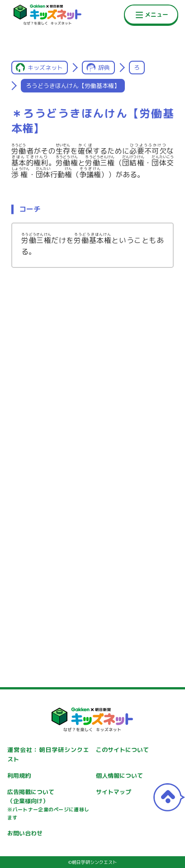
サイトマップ (114, 792)
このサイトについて (122, 750)
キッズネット (45, 68)
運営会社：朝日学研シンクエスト (48, 754)
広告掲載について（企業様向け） (48, 805)
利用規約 (19, 776)
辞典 (104, 68)
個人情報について (119, 776)
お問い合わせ (25, 833)
